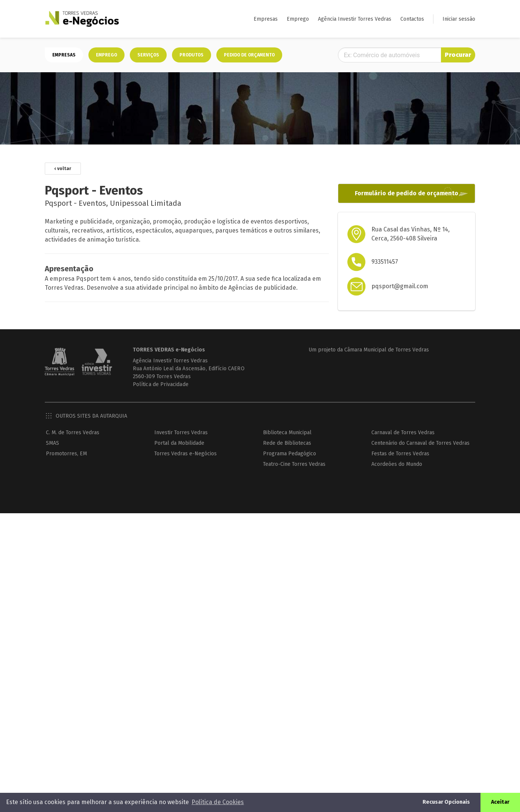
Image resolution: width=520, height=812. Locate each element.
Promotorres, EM (66, 454)
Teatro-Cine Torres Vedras (294, 464)
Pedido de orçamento (249, 55)
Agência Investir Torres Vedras (355, 19)
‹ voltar (63, 169)
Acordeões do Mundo (397, 464)
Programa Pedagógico (290, 454)
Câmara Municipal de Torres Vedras (387, 350)
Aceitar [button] (500, 802)
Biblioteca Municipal (287, 433)
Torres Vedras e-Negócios (185, 454)
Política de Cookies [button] (218, 802)
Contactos (412, 19)
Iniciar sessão (459, 19)
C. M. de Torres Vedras (73, 433)
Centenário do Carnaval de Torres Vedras (420, 443)
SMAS (52, 443)
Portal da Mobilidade (179, 443)
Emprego (298, 19)
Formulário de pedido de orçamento (407, 193)
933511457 (385, 262)
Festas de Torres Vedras (400, 454)
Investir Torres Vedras (181, 433)
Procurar (458, 55)
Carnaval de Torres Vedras (403, 433)
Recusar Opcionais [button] (446, 802)
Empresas (266, 19)
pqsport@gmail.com (400, 286)
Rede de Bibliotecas (287, 443)
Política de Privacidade (161, 384)
